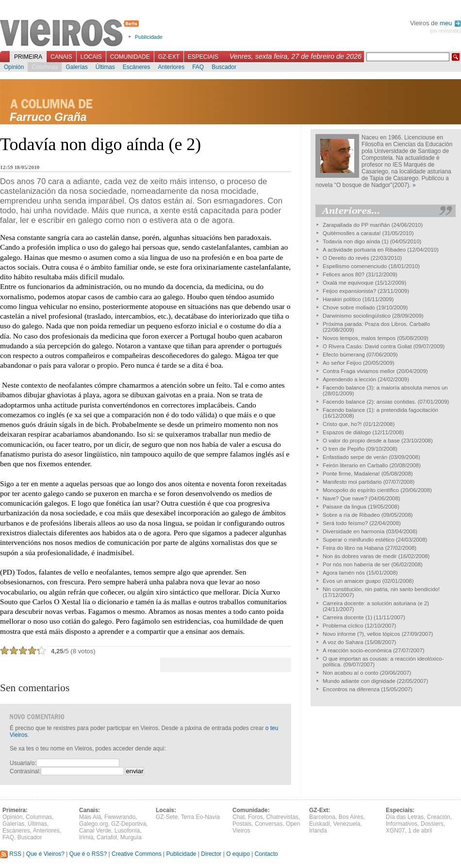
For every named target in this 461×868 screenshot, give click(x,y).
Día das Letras (405, 817)
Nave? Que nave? (345, 498)
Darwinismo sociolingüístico (357, 316)
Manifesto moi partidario (352, 482)
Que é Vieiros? (45, 854)
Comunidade (130, 57)
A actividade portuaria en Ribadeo (364, 250)
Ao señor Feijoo (342, 363)
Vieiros (71, 34)
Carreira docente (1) (347, 617)
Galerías (76, 67)
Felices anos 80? (344, 274)
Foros (255, 817)
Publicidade (149, 37)
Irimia (86, 837)
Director (211, 854)
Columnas (45, 67)
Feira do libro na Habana (353, 548)
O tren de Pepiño (344, 449)
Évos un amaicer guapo (352, 581)
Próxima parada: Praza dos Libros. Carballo (376, 324)
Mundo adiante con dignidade (359, 681)
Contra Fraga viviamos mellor (359, 371)
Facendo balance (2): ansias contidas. (370, 402)
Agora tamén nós (344, 573)
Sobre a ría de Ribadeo (351, 515)
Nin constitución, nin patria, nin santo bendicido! (381, 589)
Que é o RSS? (88, 854)
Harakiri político (342, 299)
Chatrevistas (282, 817)
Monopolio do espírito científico (361, 490)
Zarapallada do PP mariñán (356, 225)
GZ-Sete (167, 817)
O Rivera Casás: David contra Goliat (367, 346)
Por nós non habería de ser (356, 564)
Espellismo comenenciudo (355, 266)
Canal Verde (95, 831)
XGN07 (395, 831)
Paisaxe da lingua (345, 507)
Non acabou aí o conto (351, 673)
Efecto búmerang (344, 355)
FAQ (198, 67)
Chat (239, 817)
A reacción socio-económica (357, 650)
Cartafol (107, 837)
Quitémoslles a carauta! (352, 233)
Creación (439, 817)
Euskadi (320, 824)
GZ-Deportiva (129, 824)
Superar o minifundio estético (359, 540)
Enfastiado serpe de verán (355, 457)
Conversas (269, 824)
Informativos (402, 824)
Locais (91, 57)
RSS (11, 854)
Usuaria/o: (23, 763)
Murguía (131, 837)
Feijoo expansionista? (349, 291)
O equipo (238, 854)
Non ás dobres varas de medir (360, 556)
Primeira (28, 57)
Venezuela (346, 824)
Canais (61, 57)
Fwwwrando (120, 817)
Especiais (203, 57)
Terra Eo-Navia (200, 817)
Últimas (105, 67)
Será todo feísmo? (345, 523)
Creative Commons (137, 854)
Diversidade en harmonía (354, 531)
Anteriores (171, 67)
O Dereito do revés (346, 258)
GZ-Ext (169, 57)
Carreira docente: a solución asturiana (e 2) (376, 603)
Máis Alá (90, 817)
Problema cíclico (343, 626)
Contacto (266, 854)
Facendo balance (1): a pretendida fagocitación (380, 410)
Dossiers (432, 824)
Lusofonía (127, 831)
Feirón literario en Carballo (355, 465)
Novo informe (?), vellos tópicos (362, 634)
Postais (242, 824)
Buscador (224, 67)
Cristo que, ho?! (342, 424)
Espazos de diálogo (347, 432)
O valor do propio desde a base (361, 441)
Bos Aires (351, 817)
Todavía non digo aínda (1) (356, 241)
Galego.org (93, 824)
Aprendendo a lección (349, 379)
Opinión (14, 67)
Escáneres (137, 67)
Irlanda (318, 831)
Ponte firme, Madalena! (351, 474)
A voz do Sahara (343, 642)
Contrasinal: (25, 771)
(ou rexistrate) (445, 31)
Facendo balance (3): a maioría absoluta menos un (385, 388)
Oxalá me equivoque (348, 283)
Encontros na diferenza (351, 689)
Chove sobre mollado (349, 307)
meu (450, 23)
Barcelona (322, 817)
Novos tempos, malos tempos (359, 338)
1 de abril (420, 831)
